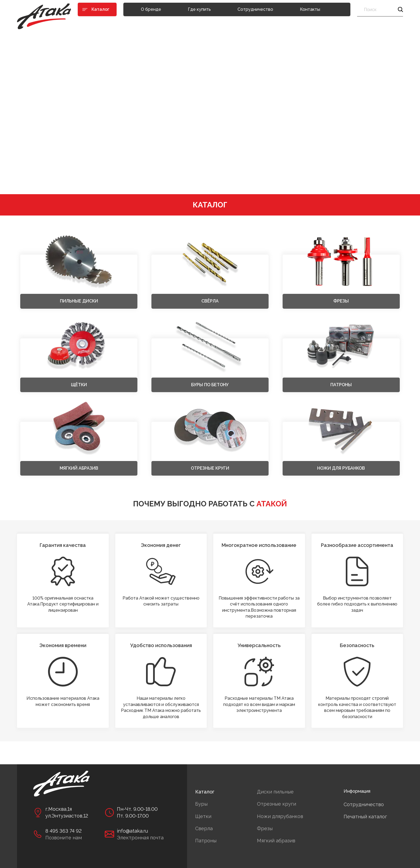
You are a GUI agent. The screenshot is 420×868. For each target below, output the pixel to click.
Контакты (310, 9)
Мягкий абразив (276, 841)
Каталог (205, 792)
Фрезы (265, 828)
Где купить (199, 9)
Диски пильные (275, 792)
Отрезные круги (277, 804)
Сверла (204, 828)
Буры (201, 804)
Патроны (206, 841)
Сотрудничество (255, 9)
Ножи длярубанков (280, 816)
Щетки (203, 816)
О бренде (151, 9)
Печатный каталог (365, 817)
